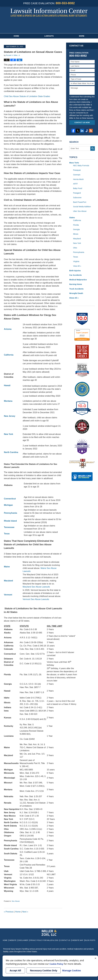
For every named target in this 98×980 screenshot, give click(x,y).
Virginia (76, 259)
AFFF (75, 183)
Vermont (8, 595)
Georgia (76, 228)
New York (77, 241)
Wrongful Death (76, 290)
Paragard (77, 192)
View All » (77, 264)
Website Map (76, 940)
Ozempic (77, 174)
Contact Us (64, 940)
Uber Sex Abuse (80, 210)
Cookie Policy (57, 964)
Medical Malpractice (78, 277)
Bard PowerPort (79, 201)
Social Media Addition (82, 206)
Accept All (15, 970)
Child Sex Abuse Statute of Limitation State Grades (27, 96)
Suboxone (77, 197)
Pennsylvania (78, 250)
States (72, 216)
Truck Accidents (76, 286)
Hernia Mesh (78, 179)
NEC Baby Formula (81, 165)
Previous (9, 912)
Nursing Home (75, 281)
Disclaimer (25, 940)
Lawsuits (49, 36)
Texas (75, 255)
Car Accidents (75, 273)
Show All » (74, 295)
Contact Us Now (82, 122)
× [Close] (95, 958)
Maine (7, 567)
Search (93, 148)
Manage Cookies (71, 970)
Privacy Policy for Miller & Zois (45, 940)
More (82, 36)
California (77, 219)
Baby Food (77, 188)
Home (16, 36)
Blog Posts (87, 940)
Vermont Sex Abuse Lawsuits (36, 599)
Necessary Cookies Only (44, 970)
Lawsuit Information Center (49, 12)
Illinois (76, 232)
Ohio (75, 246)
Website (16, 940)
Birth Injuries (75, 268)
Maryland (8, 581)
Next (25, 912)
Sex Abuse (16, 901)
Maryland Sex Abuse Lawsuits (36, 587)
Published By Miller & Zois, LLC (49, 26)
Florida (76, 223)
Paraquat (77, 170)
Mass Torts (74, 163)
